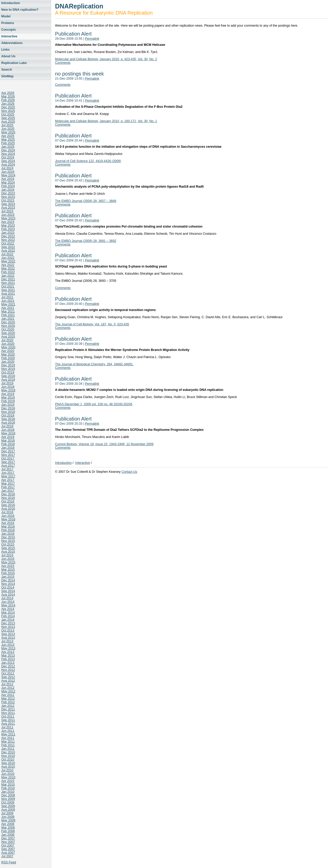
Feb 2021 (8, 315)
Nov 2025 (8, 111)
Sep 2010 (8, 763)
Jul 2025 (7, 125)
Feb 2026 (8, 100)
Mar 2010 (8, 785)
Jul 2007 (7, 856)
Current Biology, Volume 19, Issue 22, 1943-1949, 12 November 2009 (104, 444)
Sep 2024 (8, 161)
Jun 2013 (8, 645)
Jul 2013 (7, 641)
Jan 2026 (8, 104)
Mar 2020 (8, 355)
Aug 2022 (8, 251)
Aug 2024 (8, 165)
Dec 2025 (8, 107)
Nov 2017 (8, 455)
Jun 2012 (8, 688)
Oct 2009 (8, 802)
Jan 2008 (8, 835)
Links (6, 50)
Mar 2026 (8, 97)
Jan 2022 (8, 276)
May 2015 (8, 562)
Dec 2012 (8, 666)
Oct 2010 (8, 759)
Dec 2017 (8, 451)
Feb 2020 (8, 358)
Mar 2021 (8, 312)
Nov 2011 (8, 713)
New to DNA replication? (20, 10)
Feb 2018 (8, 444)
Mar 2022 (8, 269)
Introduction (11, 3)
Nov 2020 (8, 326)
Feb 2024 (8, 186)
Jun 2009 (8, 817)
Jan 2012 (8, 706)
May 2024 (8, 175)
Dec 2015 (8, 537)
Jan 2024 (8, 190)
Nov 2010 (8, 756)
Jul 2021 (7, 297)
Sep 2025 (8, 118)
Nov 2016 (8, 498)
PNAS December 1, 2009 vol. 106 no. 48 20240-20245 (94, 404)
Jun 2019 (8, 387)
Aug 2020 (8, 337)
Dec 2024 (8, 150)
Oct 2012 (8, 673)
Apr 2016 (8, 523)
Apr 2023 (8, 222)
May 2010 (8, 777)
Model (6, 16)
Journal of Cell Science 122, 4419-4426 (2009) (88, 161)
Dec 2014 (8, 580)
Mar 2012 (8, 699)
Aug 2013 (8, 638)
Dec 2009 (8, 795)
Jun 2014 (8, 602)
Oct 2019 (8, 372)
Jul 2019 (7, 383)
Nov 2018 (8, 412)
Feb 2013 (8, 659)
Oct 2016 (8, 501)
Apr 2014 (8, 609)
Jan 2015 (8, 577)
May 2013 (8, 648)
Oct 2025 (8, 114)
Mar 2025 (8, 140)
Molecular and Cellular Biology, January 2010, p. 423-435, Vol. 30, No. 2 (106, 59)
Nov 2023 (8, 197)
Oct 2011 (8, 716)
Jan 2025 (8, 147)
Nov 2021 (8, 283)
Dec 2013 (8, 623)
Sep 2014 (8, 591)
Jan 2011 (8, 749)
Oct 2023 (8, 200)
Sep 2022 (8, 247)
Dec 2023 (8, 193)
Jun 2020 (8, 344)
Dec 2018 (8, 408)
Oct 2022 (8, 243)
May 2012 (8, 691)
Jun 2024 (8, 172)
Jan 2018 (8, 448)
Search (7, 70)
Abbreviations (12, 43)
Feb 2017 (8, 487)
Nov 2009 (8, 799)
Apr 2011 (8, 738)
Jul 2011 (7, 727)
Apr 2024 (8, 179)
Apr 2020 (8, 351)
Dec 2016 (8, 494)
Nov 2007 (8, 842)
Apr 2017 (8, 480)
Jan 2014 (8, 620)
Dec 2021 (8, 279)
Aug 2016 (8, 509)
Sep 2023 (8, 204)
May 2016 (8, 519)
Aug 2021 (8, 294)
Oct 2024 (8, 157)
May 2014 (8, 605)
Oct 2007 (8, 845)
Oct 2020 (8, 329)
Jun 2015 (8, 559)
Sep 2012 (8, 677)
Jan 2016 (8, 534)
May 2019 (8, 390)
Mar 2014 (8, 613)
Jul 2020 (7, 340)
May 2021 (8, 304)
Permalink (92, 39)
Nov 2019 (8, 369)
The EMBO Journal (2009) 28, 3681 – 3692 (86, 241)
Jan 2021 (8, 319)
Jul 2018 (7, 426)
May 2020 (8, 347)
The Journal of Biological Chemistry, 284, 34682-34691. (94, 364)
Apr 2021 (8, 308)
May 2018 (8, 433)
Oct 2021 (8, 286)
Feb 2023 (8, 229)
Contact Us (129, 472)
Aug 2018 (8, 423)
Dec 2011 (8, 709)
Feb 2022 (8, 272)
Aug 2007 (8, 853)
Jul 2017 (7, 469)
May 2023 (8, 218)
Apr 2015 (8, 566)
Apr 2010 (8, 781)
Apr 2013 (8, 652)
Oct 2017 (8, 458)
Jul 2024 (7, 168)
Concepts (9, 30)
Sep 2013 (8, 634)
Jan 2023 (8, 233)
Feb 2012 (8, 702)
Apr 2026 (8, 93)
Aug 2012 (8, 681)
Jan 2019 (8, 405)
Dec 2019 (8, 365)
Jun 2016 (8, 516)
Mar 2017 (8, 484)
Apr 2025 (8, 136)
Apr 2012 (8, 695)
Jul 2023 (7, 211)
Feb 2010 (8, 788)
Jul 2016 (7, 512)
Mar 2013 (8, 656)
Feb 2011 (8, 745)
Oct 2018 (8, 415)
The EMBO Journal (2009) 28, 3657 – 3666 (86, 201)
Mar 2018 (8, 441)
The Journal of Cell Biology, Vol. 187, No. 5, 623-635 (92, 324)
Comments (63, 63)
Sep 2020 (8, 333)
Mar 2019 (8, 398)
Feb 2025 (8, 143)
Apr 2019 (8, 394)
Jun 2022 (8, 258)
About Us (8, 56)
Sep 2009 (8, 806)
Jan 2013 (8, 663)
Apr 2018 (8, 437)
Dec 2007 (8, 838)
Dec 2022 (8, 236)
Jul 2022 (7, 254)
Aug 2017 (8, 466)
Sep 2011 (8, 720)
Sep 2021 (8, 290)
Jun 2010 (8, 774)
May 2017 (8, 476)
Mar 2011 (8, 742)
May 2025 (8, 132)
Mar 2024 (8, 183)
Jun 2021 (8, 301)
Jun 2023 (8, 215)
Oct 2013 (8, 630)
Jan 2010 (8, 792)
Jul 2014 (7, 598)
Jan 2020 (8, 362)
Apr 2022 (8, 265)
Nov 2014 (8, 584)
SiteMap (7, 76)
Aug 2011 (8, 724)
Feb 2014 (8, 616)
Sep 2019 (8, 376)
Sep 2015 (8, 548)
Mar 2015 (8, 570)
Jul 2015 (7, 555)
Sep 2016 (8, 505)
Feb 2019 (8, 401)
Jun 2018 (8, 430)
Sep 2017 (8, 462)
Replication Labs (14, 63)
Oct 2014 (8, 587)
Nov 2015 (8, 541)
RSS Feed (9, 862)
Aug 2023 (8, 208)
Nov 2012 (8, 670)
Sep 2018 (8, 419)
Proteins (8, 23)
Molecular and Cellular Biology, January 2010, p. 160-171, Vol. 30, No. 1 (106, 121)
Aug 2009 (8, 810)
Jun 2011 (8, 731)
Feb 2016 (8, 530)
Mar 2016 (8, 527)
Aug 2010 (8, 767)
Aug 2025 (8, 122)
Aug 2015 (8, 552)
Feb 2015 (8, 573)
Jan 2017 (8, 491)
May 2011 (8, 734)
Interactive (9, 36)
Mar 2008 (8, 828)
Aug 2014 (8, 595)
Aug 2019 (8, 380)
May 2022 (8, 261)
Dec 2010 (8, 752)
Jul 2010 (7, 770)
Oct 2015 (8, 544)
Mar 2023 (8, 226)
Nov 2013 (8, 627)
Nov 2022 (8, 240)
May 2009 (8, 820)
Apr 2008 (8, 824)
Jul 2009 (7, 813)
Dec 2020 (8, 322)
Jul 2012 (7, 684)
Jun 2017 (8, 473)
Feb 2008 (8, 831)
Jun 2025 (8, 129)
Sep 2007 (8, 849)
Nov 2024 (8, 154)
